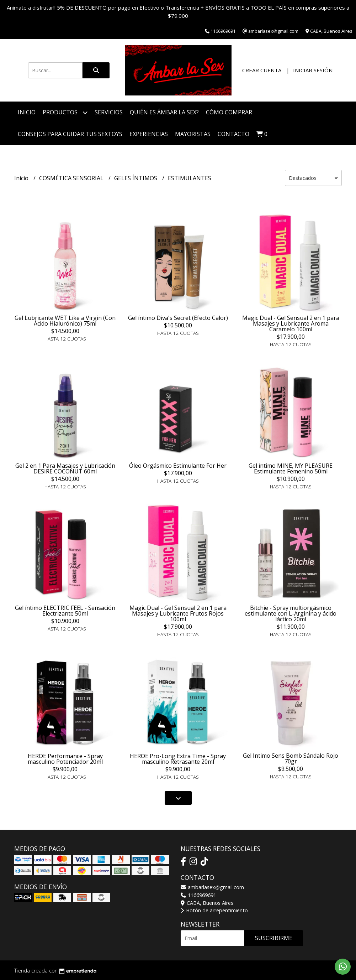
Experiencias (149, 134)
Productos (65, 112)
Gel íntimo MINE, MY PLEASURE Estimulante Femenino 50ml (291, 468)
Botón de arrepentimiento (214, 910)
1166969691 (198, 895)
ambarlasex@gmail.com (212, 887)
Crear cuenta (262, 70)
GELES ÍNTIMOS (136, 178)
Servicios (109, 112)
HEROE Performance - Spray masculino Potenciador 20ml (65, 759)
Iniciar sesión (313, 70)
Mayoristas (193, 134)
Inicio (27, 112)
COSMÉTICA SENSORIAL (72, 178)
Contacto (233, 134)
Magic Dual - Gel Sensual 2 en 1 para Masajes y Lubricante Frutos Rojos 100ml (178, 613)
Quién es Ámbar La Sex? (164, 112)
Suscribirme (274, 938)
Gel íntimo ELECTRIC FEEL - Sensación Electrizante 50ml (65, 611)
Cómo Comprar (229, 112)
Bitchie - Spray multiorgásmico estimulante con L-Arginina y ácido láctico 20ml (291, 613)
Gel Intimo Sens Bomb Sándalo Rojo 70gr (291, 758)
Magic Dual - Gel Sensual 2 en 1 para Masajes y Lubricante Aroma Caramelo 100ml (291, 323)
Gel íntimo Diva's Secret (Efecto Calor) (178, 318)
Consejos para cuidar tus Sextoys (70, 134)
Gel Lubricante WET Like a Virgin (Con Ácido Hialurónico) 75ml (65, 321)
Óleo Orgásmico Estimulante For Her (178, 466)
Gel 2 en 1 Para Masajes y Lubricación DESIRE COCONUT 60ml (65, 468)
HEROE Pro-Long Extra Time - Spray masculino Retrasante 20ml (178, 759)
